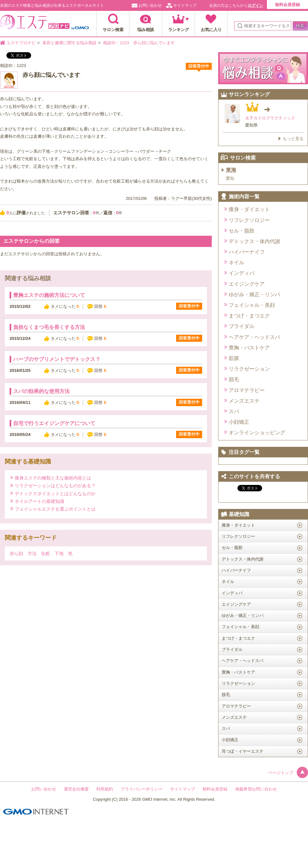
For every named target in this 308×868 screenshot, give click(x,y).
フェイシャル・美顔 (252, 305)
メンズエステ (244, 401)
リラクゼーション (249, 369)
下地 (59, 553)
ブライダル (242, 326)
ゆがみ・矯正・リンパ (254, 295)
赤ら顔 (16, 553)
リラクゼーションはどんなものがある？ (55, 485)
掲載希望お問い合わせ (256, 789)
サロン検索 (113, 30)
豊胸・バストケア (249, 348)
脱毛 (234, 379)
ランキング (179, 30)
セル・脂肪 (242, 231)
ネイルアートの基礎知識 (39, 501)
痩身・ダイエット (249, 209)
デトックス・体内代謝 (254, 241)
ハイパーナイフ (247, 252)
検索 (300, 26)
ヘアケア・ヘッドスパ (254, 337)
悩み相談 (146, 30)
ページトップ (288, 773)
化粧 (46, 553)
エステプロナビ (44, 24)
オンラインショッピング (257, 433)
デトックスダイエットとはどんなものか (55, 493)
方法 (32, 553)
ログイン (255, 5)
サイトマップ (185, 5)
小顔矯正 (239, 422)
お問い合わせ (150, 5)
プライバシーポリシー (141, 789)
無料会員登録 (287, 5)
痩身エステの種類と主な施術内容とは (53, 478)
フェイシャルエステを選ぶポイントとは (55, 509)
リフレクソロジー (249, 220)
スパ (234, 411)
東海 (231, 170)
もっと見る (293, 139)
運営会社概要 (76, 789)
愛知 (230, 178)
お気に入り (211, 30)
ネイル (236, 262)
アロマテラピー (247, 390)
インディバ (242, 273)
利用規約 (105, 789)
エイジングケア (247, 284)
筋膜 (234, 358)
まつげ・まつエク (249, 316)
